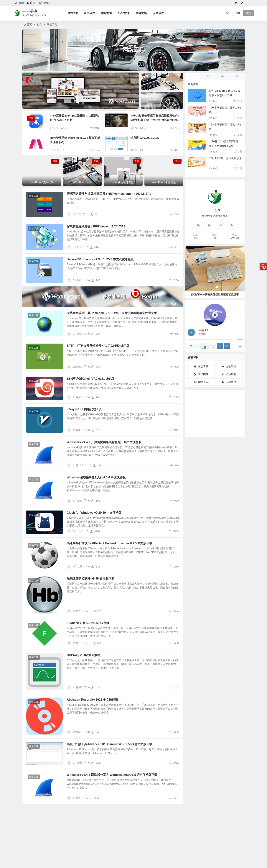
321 (96, 567)
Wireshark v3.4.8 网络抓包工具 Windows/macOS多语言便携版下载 (112, 775)
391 (97, 798)
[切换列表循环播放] (220, 346)
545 (96, 732)
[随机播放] (227, 346)
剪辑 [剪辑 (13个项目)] (217, 419)
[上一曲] (191, 346)
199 (96, 501)
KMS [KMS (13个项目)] (206, 419)
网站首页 (73, 13)
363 (96, 367)
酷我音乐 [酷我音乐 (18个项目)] (213, 408)
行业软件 (124, 13)
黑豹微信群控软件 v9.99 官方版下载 (91, 579)
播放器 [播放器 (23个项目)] (230, 407)
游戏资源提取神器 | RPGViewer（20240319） (97, 226)
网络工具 (52, 24)
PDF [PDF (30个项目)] (206, 400)
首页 (29, 24)
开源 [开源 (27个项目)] (226, 403)
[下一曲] (198, 346)
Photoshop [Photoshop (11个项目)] (213, 430)
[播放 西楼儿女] (191, 332)
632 (96, 687)
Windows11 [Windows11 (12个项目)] (222, 428)
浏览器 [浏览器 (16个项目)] (230, 414)
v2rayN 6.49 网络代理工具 (84, 409)
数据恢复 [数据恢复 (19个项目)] (200, 415)
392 (97, 643)
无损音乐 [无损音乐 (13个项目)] (224, 423)
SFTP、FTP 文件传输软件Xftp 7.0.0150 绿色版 (98, 346)
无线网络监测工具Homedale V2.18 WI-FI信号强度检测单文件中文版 (112, 313)
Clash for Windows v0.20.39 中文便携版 (94, 513)
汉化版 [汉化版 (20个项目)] (219, 416)
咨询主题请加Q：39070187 (166, 304)
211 (96, 763)
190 (97, 465)
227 (96, 334)
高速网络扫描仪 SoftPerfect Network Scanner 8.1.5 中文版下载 (109, 543)
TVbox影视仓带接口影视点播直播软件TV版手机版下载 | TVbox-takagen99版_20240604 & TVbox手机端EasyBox (155, 120)
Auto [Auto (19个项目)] (198, 412)
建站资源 (107, 13)
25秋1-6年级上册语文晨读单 (225, 158)
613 (96, 430)
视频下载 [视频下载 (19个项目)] (203, 409)
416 (94, 247)
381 (94, 214)
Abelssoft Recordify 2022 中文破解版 (92, 700)
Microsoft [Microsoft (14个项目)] (204, 425)
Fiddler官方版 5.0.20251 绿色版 (88, 623)
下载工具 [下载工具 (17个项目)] (223, 410)
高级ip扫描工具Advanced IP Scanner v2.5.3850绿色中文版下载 (109, 744)
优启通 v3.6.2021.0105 (145, 138)
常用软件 (89, 13)
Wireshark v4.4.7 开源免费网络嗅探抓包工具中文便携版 (104, 442)
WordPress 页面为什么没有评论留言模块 (215, 294)
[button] (78, 103)
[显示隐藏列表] (240, 346)
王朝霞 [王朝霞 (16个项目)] (230, 420)
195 (96, 280)
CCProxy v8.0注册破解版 (84, 655)
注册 (31, 3)
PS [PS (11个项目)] (211, 427)
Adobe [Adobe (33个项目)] (202, 403)
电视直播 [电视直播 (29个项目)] (216, 400)
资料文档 (141, 13)
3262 (95, 531)
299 (97, 611)
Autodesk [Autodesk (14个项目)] (201, 422)
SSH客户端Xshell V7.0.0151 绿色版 (91, 379)
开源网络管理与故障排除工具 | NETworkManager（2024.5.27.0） (111, 194)
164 (96, 397)
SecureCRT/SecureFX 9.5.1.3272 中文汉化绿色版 (100, 259)
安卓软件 (158, 13)
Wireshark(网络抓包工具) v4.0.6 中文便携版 (96, 477)
